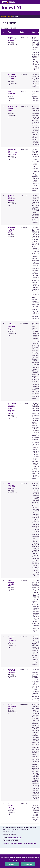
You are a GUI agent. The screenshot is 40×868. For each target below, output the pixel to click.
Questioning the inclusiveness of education (12, 152)
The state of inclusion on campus (12, 707)
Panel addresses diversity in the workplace (11, 327)
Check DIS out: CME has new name (12, 671)
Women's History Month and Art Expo (11, 198)
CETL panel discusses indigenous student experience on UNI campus (12, 408)
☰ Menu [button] (5, 13)
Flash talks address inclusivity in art (12, 639)
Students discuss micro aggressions (12, 806)
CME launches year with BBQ (11, 583)
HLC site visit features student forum (12, 109)
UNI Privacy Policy (32, 860)
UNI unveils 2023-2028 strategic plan (12, 77)
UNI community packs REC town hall (11, 486)
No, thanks (28, 864)
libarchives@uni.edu (14, 838)
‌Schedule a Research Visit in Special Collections (19, 844)
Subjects (9, 17)
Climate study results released (12, 39)
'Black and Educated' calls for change (11, 230)
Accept (12, 864)
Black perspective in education (12, 93)
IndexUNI (11, 7)
